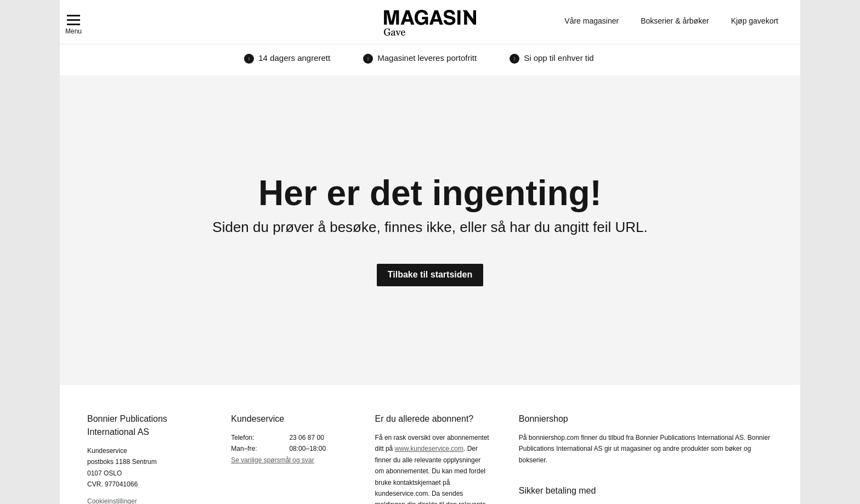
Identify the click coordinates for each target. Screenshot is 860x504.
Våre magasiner (592, 21)
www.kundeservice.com (429, 449)
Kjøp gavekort (755, 21)
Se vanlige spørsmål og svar (272, 460)
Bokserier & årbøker (675, 21)
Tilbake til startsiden (430, 274)
